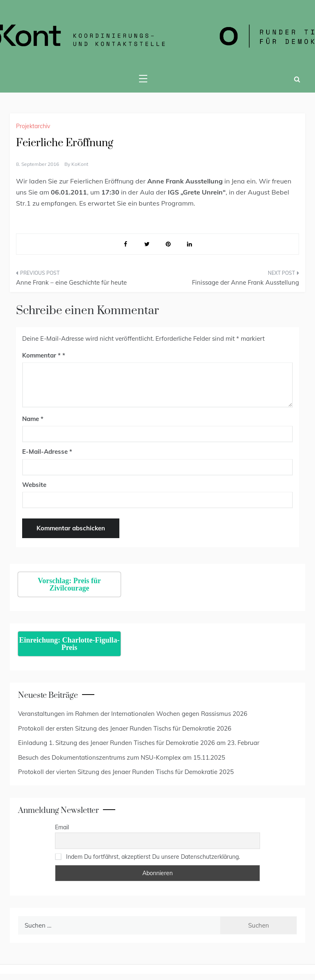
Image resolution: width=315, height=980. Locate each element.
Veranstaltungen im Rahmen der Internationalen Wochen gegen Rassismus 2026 (133, 714)
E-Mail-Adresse (47, 452)
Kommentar (41, 355)
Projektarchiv (33, 126)
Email (62, 827)
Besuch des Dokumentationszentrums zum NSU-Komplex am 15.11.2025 (122, 757)
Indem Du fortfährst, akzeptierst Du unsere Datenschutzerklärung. (153, 857)
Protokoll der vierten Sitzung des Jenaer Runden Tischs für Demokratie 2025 (126, 772)
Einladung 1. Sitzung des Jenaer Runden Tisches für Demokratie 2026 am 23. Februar (139, 743)
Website (34, 485)
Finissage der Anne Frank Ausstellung (245, 282)
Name (33, 419)
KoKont (80, 164)
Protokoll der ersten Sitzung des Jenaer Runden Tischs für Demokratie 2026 (125, 728)
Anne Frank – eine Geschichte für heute (71, 282)
